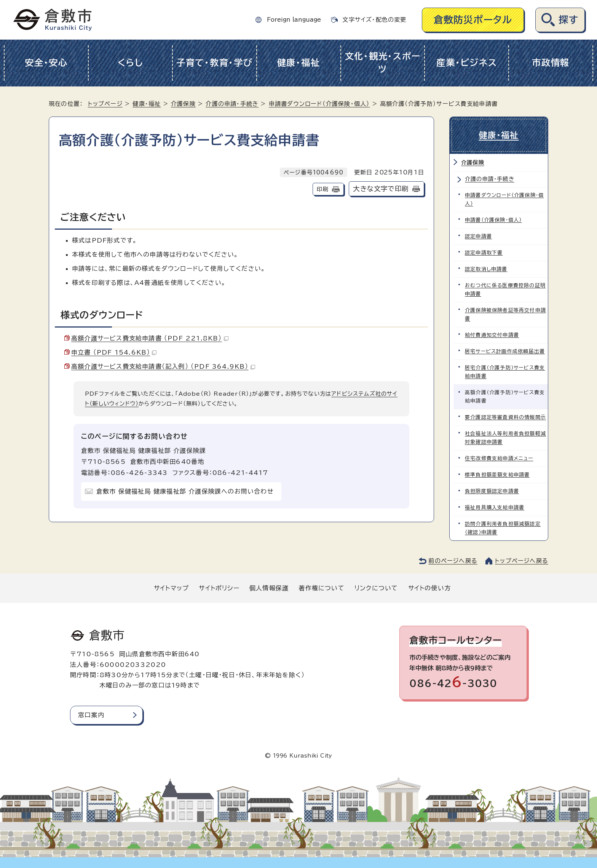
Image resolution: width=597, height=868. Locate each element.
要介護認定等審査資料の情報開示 (505, 417)
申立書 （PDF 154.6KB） (114, 352)
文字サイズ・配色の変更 (374, 20)
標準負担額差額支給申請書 (497, 475)
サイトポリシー (219, 588)
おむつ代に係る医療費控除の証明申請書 (505, 290)
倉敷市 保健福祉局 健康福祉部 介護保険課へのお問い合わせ (185, 491)
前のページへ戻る (453, 561)
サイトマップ (171, 588)
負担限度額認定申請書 (492, 491)
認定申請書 (478, 236)
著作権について (321, 588)
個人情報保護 (269, 588)
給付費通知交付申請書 (492, 335)
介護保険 (183, 104)
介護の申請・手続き (232, 104)
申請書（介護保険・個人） (493, 220)
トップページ (105, 104)
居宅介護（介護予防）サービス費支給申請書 (505, 372)
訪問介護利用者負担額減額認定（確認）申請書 (503, 528)
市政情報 (551, 63)
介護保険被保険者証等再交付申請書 (505, 314)
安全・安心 (46, 63)
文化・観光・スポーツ (383, 63)
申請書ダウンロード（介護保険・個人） (319, 104)
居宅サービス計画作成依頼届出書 (505, 351)
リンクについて (376, 588)
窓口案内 (91, 715)
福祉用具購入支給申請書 (495, 508)
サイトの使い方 (429, 588)
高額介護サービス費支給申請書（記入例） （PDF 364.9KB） (163, 366)
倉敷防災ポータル (473, 20)
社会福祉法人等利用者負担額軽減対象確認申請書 (505, 438)
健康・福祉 (299, 63)
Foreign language (294, 20)
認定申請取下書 (484, 253)
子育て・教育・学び (215, 63)
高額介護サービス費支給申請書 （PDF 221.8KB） (150, 338)
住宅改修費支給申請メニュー (499, 458)
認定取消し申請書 (486, 269)
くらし (130, 63)
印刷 (322, 189)
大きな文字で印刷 (381, 189)
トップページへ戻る (522, 561)
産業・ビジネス (467, 63)
